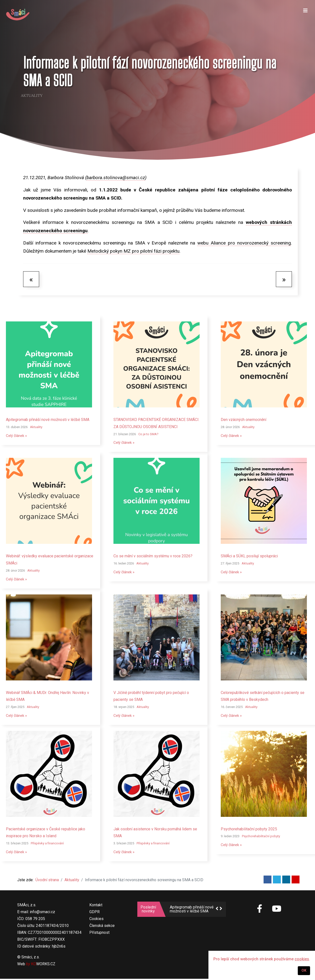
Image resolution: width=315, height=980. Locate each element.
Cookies (96, 920)
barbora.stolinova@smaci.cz (116, 178)
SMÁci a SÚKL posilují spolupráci (249, 556)
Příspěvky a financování (47, 844)
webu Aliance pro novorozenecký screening (244, 243)
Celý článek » (17, 436)
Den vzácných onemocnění (244, 420)
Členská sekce (102, 927)
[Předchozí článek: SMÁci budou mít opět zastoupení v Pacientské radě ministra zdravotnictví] (31, 279)
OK (304, 971)
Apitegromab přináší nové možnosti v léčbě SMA (48, 420)
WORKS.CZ (43, 965)
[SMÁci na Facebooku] (260, 913)
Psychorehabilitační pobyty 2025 (249, 830)
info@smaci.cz (42, 913)
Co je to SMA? (148, 434)
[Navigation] (305, 15)
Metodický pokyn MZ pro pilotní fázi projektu (133, 251)
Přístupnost (99, 934)
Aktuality (32, 95)
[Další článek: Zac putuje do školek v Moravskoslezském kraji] (284, 279)
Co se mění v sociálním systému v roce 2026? (153, 556)
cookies (302, 959)
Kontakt (96, 906)
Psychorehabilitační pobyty (261, 837)
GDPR (94, 913)
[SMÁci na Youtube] (277, 910)
